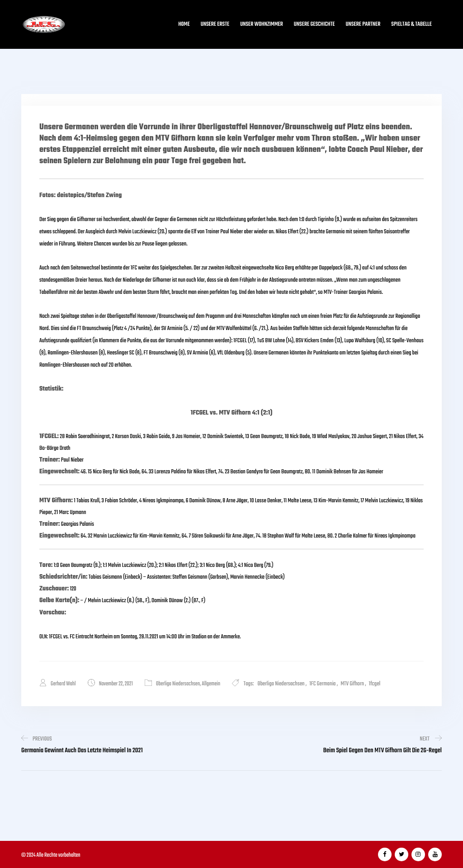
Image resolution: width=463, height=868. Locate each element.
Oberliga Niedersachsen (178, 684)
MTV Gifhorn (352, 684)
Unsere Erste (215, 24)
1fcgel (375, 684)
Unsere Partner (363, 24)
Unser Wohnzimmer (262, 24)
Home (184, 24)
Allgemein (211, 684)
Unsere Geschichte (314, 24)
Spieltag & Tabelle (411, 24)
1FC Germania (322, 684)
